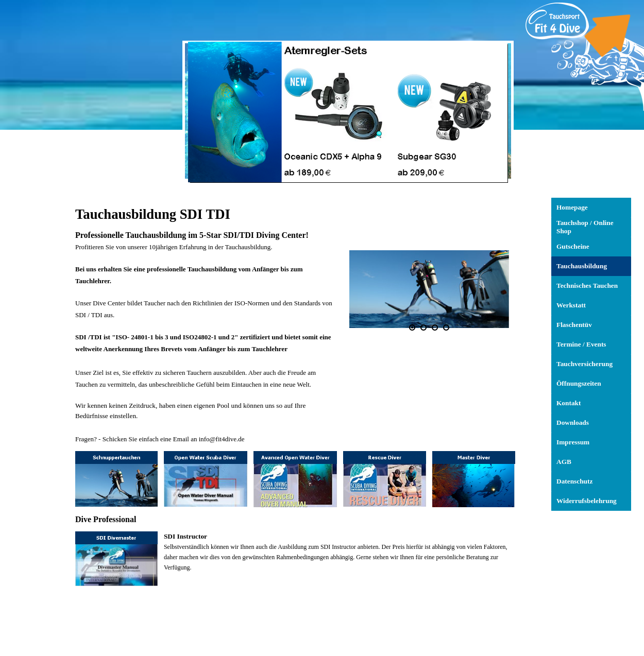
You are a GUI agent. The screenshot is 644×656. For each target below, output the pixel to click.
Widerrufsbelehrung (587, 501)
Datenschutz (574, 481)
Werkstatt (571, 305)
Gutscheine (573, 246)
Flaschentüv (574, 325)
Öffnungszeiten (579, 383)
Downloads (573, 422)
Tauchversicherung (584, 364)
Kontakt (569, 403)
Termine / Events (581, 344)
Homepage (572, 207)
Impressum (573, 442)
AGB (564, 462)
